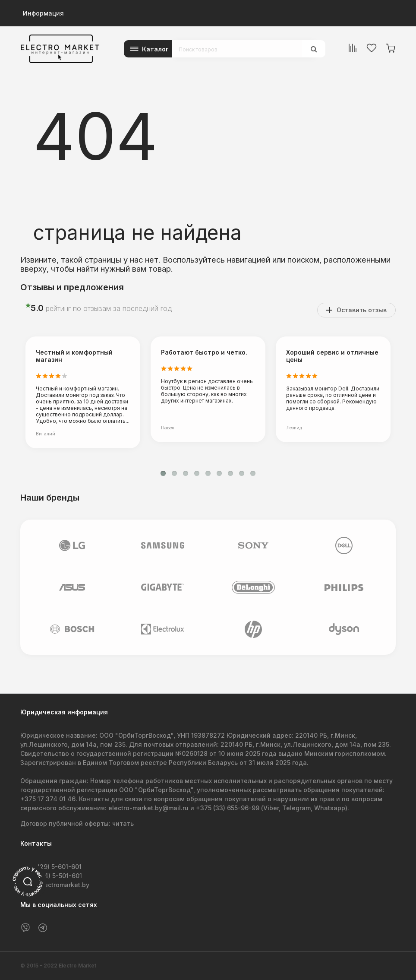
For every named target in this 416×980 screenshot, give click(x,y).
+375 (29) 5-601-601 (51, 867)
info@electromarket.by (55, 885)
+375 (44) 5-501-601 (51, 876)
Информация (43, 13)
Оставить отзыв (362, 310)
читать (123, 823)
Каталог (155, 49)
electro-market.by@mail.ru (148, 808)
